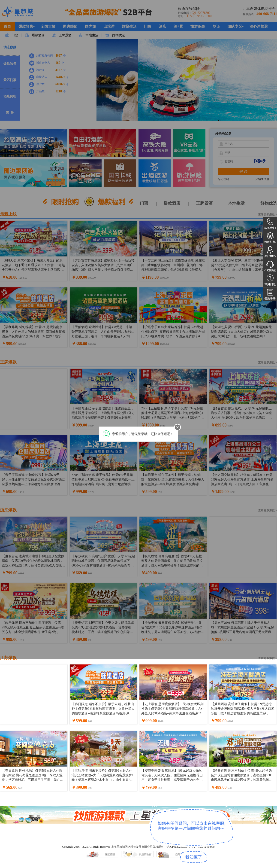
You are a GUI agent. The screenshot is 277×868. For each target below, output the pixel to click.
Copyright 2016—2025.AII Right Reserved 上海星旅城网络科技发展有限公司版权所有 (113, 847)
